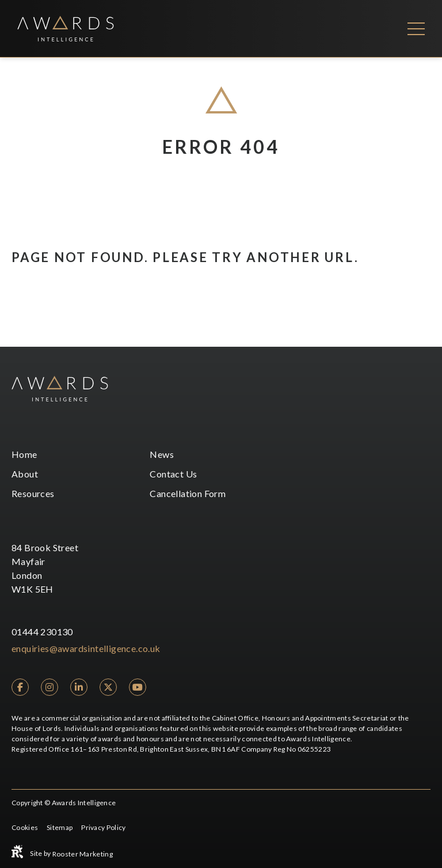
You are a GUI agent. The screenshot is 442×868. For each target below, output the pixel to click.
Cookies (25, 827)
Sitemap (60, 827)
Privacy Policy (103, 827)
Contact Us (173, 474)
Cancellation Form (188, 493)
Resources (33, 493)
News (162, 454)
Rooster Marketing (83, 854)
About (25, 474)
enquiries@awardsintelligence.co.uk (86, 648)
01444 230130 (42, 632)
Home (24, 454)
